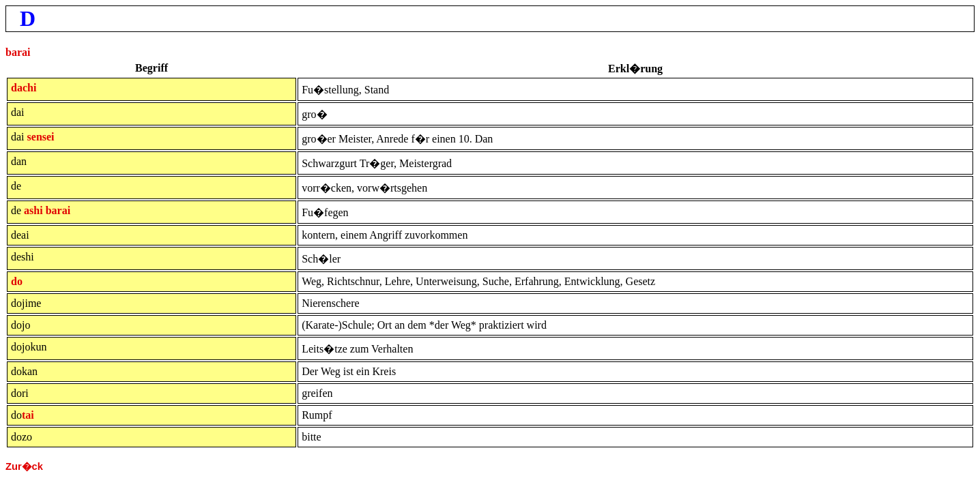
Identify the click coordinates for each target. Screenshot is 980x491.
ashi (33, 210)
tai (28, 415)
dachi (24, 88)
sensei (41, 137)
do (17, 281)
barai (18, 52)
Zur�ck (24, 466)
